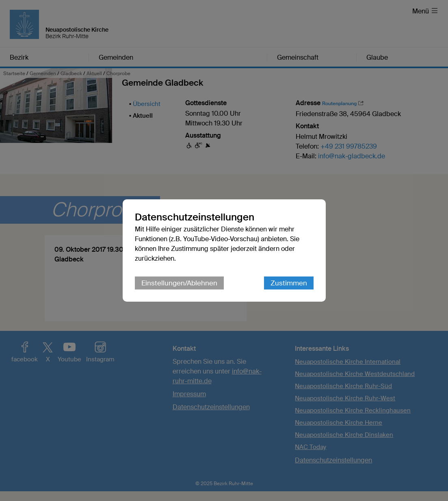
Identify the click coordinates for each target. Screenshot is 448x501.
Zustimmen (289, 283)
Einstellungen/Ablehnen (179, 283)
